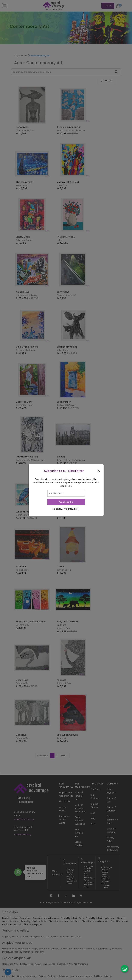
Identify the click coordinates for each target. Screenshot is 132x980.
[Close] (99, 471)
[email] (66, 493)
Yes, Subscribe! (66, 502)
